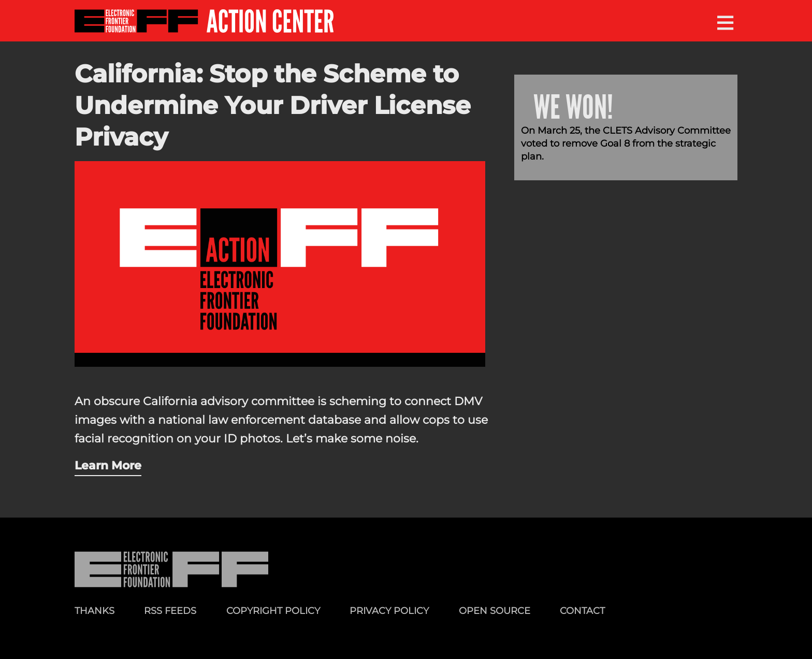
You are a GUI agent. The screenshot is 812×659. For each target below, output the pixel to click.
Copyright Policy (273, 611)
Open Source (495, 611)
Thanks (95, 611)
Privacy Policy (389, 611)
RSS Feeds (170, 611)
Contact (582, 611)
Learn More (108, 465)
